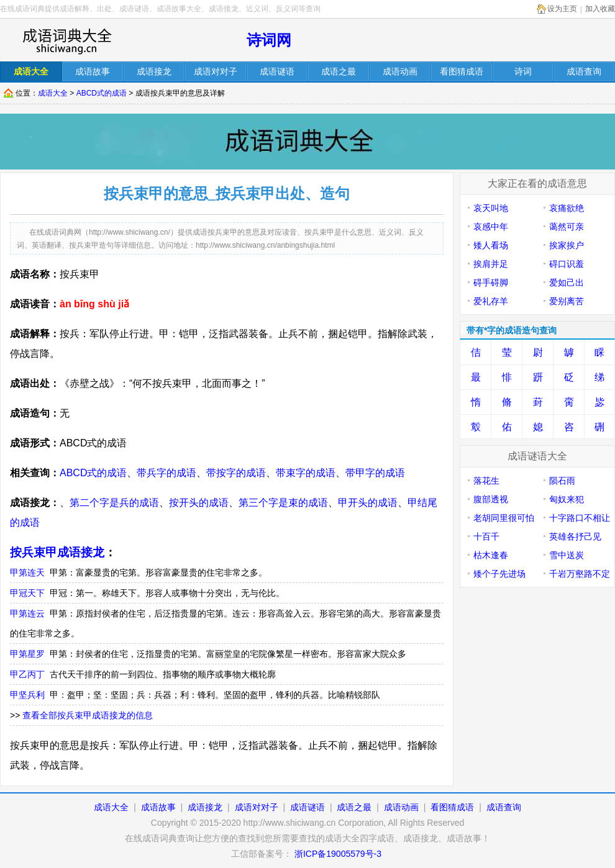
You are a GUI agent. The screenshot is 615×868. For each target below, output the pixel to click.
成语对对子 (257, 807)
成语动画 (401, 807)
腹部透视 (491, 499)
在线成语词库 (66, 40)
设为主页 (562, 9)
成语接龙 (205, 807)
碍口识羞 (567, 264)
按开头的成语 (199, 503)
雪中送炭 (567, 555)
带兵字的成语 (166, 473)
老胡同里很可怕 (504, 518)
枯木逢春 (491, 555)
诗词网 (269, 40)
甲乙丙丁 (27, 674)
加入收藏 (600, 9)
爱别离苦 (567, 301)
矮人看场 (491, 245)
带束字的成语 (306, 473)
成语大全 (53, 93)
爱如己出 (567, 283)
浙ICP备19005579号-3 (338, 854)
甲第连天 (27, 572)
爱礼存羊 (491, 301)
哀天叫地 (491, 208)
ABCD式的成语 (102, 93)
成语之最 (354, 807)
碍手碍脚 (491, 283)
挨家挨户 (567, 245)
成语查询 (504, 807)
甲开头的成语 (368, 503)
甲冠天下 (27, 593)
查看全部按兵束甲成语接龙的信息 (88, 715)
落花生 (486, 481)
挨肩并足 (491, 264)
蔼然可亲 (567, 227)
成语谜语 (307, 807)
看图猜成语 (452, 807)
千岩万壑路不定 (580, 574)
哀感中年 (491, 227)
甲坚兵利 (27, 695)
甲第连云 (27, 613)
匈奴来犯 (567, 499)
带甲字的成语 (375, 473)
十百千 (486, 536)
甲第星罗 (27, 654)
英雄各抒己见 (575, 536)
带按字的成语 (236, 473)
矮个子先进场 (499, 574)
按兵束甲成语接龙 (57, 552)
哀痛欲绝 (567, 208)
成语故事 (158, 807)
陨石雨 (562, 481)
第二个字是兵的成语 (114, 503)
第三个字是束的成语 (283, 503)
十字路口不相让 (580, 518)
